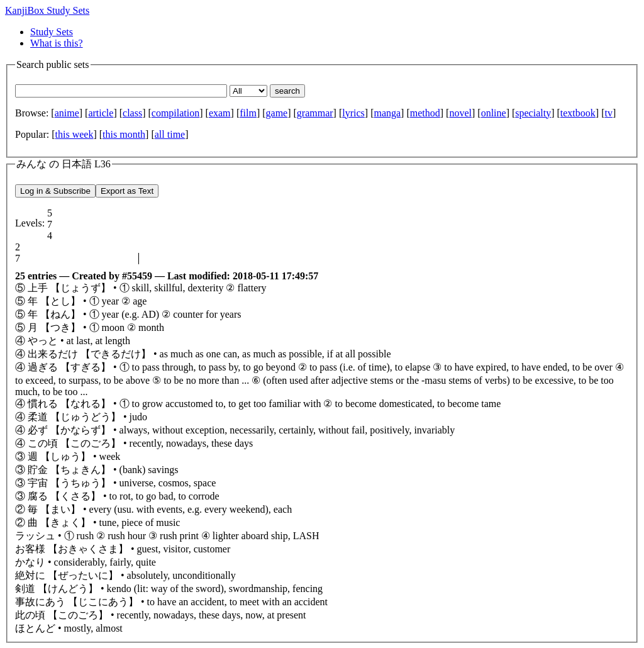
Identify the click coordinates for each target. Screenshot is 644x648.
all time (170, 134)
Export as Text (127, 191)
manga (387, 113)
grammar (315, 113)
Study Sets (52, 32)
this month (124, 134)
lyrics (353, 113)
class (132, 113)
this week (75, 134)
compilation (175, 113)
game (277, 113)
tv (608, 113)
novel (460, 113)
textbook (578, 113)
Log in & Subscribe (55, 191)
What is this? (57, 43)
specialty (533, 113)
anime (67, 113)
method (425, 113)
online (494, 113)
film (248, 113)
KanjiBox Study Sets (47, 10)
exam (220, 113)
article (101, 113)
